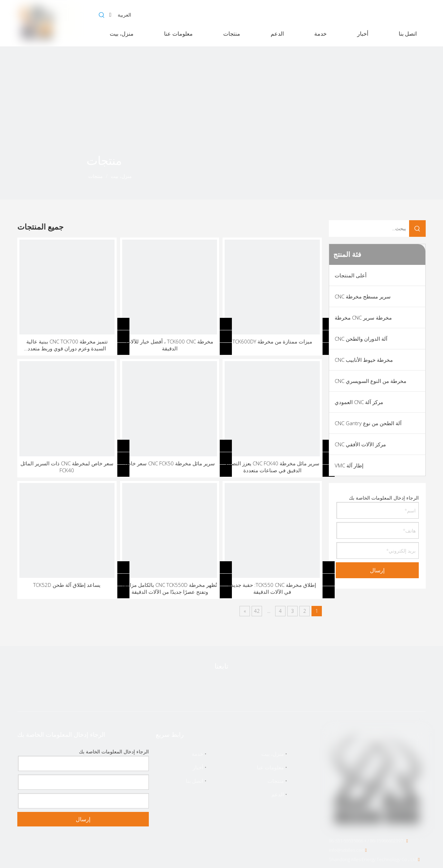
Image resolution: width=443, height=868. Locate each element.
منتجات (276, 781)
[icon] (48, 171)
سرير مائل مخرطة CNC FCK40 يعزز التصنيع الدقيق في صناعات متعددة (272, 467)
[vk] (166, 688)
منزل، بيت (273, 754)
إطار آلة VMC (349, 465)
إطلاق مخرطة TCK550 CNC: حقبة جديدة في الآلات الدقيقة (272, 588)
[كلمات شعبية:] (102, 15)
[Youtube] (221, 688)
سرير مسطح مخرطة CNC (363, 296)
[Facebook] (275, 688)
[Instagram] (193, 688)
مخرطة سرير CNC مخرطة (363, 317)
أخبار (198, 767)
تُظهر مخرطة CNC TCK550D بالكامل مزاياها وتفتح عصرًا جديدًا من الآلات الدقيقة (170, 588)
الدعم (278, 794)
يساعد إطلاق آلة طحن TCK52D (67, 585)
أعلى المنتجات (351, 275)
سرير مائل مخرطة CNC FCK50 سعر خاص (170, 463)
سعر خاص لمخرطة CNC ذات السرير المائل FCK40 (67, 467)
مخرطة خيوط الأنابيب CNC (364, 360)
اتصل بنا (195, 781)
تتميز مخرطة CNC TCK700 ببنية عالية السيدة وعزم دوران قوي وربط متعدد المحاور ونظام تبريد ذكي (67, 345)
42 (257, 611)
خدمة (197, 754)
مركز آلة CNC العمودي (359, 402)
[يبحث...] (369, 229)
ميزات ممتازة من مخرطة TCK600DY (272, 341)
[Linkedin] (248, 688)
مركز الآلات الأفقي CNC (360, 444)
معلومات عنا (270, 767)
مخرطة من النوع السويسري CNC (370, 381)
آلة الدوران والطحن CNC (361, 339)
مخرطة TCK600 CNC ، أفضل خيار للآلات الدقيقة (170, 345)
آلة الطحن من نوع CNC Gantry (368, 423)
